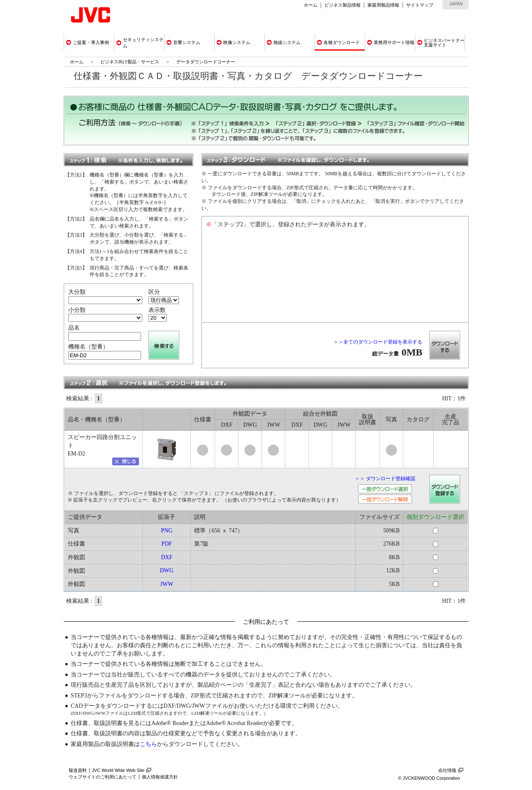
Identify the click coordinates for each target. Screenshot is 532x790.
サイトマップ (420, 5)
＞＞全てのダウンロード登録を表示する (378, 342)
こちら (148, 744)
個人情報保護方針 (160, 777)
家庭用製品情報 (383, 5)
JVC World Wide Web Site (118, 770)
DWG (167, 570)
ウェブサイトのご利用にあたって (103, 777)
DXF (167, 557)
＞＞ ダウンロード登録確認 (385, 479)
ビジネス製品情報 (342, 5)
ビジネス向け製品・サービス (130, 62)
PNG (167, 531)
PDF (167, 544)
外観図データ (250, 414)
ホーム (311, 5)
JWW (167, 584)
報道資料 (78, 770)
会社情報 (447, 770)
